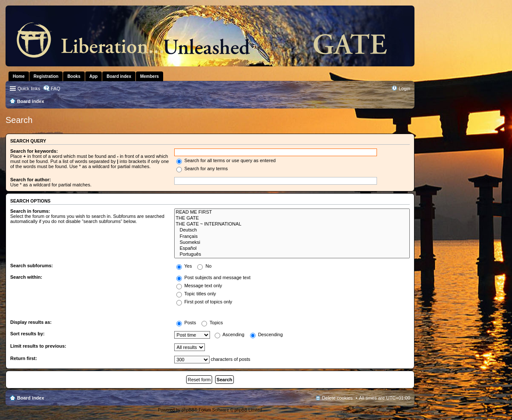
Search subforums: (32, 266)
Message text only (199, 286)
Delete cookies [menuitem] (337, 398)
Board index (31, 398)
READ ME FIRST (292, 212)
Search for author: (30, 180)
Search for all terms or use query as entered (226, 160)
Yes (184, 266)
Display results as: (31, 322)
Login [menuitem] (404, 89)
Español (292, 249)
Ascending (230, 334)
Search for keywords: (34, 151)
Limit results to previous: (38, 346)
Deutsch (292, 230)
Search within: (26, 277)
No (204, 266)
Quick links (29, 89)
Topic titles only (196, 294)
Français (292, 237)
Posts (186, 323)
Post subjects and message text (213, 277)
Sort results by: (27, 334)
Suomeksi (292, 243)
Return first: (24, 358)
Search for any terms (202, 169)
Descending (266, 334)
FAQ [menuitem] (55, 89)
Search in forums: (30, 211)
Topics (212, 323)
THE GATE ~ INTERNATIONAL (292, 224)
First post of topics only (204, 302)
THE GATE (292, 218)
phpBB (188, 410)
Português (292, 254)
